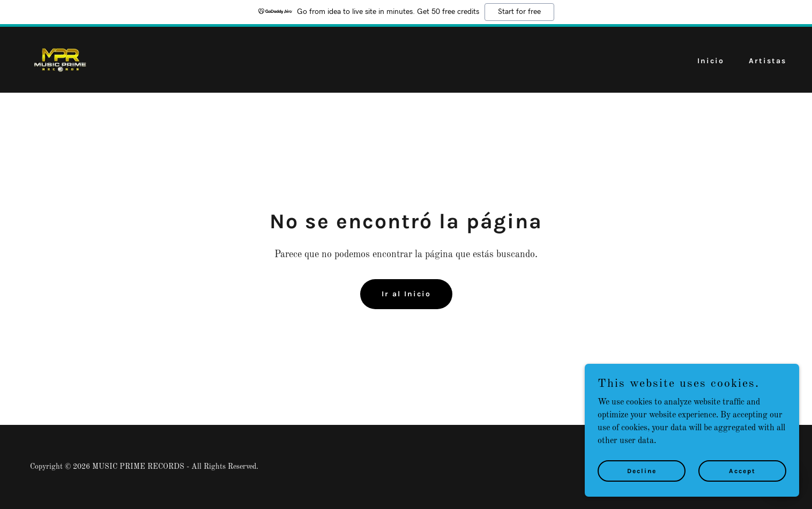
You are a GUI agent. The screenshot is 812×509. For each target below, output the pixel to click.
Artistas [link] (768, 61)
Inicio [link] (711, 61)
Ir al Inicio (406, 294)
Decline (642, 478)
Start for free (519, 12)
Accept (742, 478)
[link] (59, 59)
